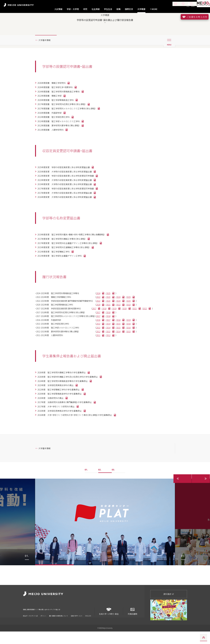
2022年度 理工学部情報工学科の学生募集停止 (62, 419)
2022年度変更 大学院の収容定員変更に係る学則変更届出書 (69, 197)
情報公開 (27, 620)
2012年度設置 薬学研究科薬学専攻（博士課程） (62, 140)
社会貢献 (96, 9)
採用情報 (39, 620)
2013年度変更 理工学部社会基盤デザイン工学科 (63, 277)
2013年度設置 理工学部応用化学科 (57, 131)
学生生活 (108, 9)
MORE (154, 9)
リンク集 (50, 620)
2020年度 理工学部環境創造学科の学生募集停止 (63, 423)
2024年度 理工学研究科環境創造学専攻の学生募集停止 (67, 410)
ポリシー (43, 625)
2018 (116, 332)
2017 (104, 332)
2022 (109, 319)
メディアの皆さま (81, 620)
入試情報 (58, 9)
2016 (109, 345)
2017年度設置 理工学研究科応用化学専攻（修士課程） (66, 117)
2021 (121, 327)
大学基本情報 (46, 51)
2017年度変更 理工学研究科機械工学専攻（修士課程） (66, 258)
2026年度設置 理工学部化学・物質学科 (58, 98)
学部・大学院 (73, 9)
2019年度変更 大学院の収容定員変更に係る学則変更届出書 (69, 201)
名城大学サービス (77, 625)
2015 (133, 349)
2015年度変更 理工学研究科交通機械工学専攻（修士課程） (68, 267)
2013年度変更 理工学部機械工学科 (57, 272)
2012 (109, 358)
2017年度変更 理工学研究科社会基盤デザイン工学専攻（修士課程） (73, 263)
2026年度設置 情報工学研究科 (54, 94)
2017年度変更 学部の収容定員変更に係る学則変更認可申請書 (70, 206)
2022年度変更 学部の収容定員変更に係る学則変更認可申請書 (70, 192)
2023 (121, 319)
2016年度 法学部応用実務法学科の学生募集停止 (63, 442)
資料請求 (169, 606)
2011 (109, 362)
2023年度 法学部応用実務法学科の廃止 (59, 414)
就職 (119, 9)
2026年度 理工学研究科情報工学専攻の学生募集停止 (66, 400)
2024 (109, 314)
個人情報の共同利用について (59, 625)
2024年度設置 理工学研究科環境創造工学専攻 (62, 103)
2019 (128, 332)
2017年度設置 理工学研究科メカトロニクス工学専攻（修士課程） (71, 122)
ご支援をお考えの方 (195, 17)
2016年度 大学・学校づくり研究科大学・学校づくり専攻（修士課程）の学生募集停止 (81, 447)
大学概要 (141, 9)
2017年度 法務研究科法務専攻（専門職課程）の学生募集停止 (69, 433)
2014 (121, 349)
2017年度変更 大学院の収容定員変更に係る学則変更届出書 (69, 211)
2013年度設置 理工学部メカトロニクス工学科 (62, 135)
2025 (121, 314)
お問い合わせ (64, 620)
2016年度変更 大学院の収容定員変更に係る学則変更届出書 (69, 215)
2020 (109, 327)
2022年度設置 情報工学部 (52, 108)
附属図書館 (132, 623)
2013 (109, 349)
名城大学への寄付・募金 (109, 623)
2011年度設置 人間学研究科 (53, 145)
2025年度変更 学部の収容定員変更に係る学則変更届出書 (68, 183)
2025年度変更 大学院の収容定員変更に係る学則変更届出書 (69, 187)
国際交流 (129, 9)
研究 (85, 9)
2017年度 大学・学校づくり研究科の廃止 (59, 437)
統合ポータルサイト (30, 625)
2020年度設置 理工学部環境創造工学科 (59, 112)
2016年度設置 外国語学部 (52, 126)
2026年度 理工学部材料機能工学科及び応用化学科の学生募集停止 (73, 405)
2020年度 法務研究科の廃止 (53, 428)
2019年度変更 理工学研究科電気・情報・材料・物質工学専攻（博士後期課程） (77, 253)
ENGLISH (88, 625)
